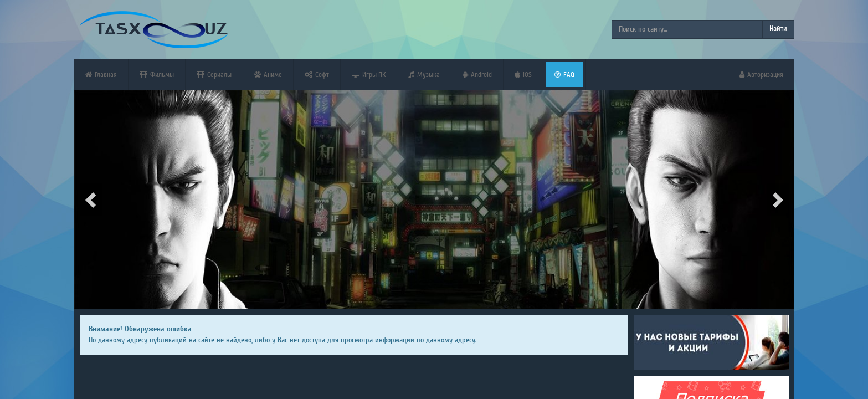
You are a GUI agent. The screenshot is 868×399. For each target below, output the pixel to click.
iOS (523, 75)
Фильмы (157, 75)
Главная (101, 75)
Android (477, 75)
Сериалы (214, 75)
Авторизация (761, 75)
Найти (778, 29)
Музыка (424, 75)
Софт (317, 75)
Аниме (268, 75)
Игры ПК (369, 75)
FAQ (564, 75)
